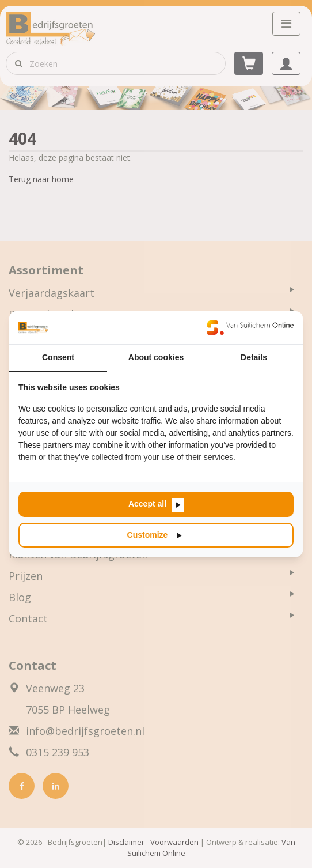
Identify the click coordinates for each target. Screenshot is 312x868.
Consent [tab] (58, 357)
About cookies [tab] (156, 357)
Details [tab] (254, 357)
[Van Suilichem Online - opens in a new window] (250, 327)
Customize (148, 535)
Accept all (147, 504)
